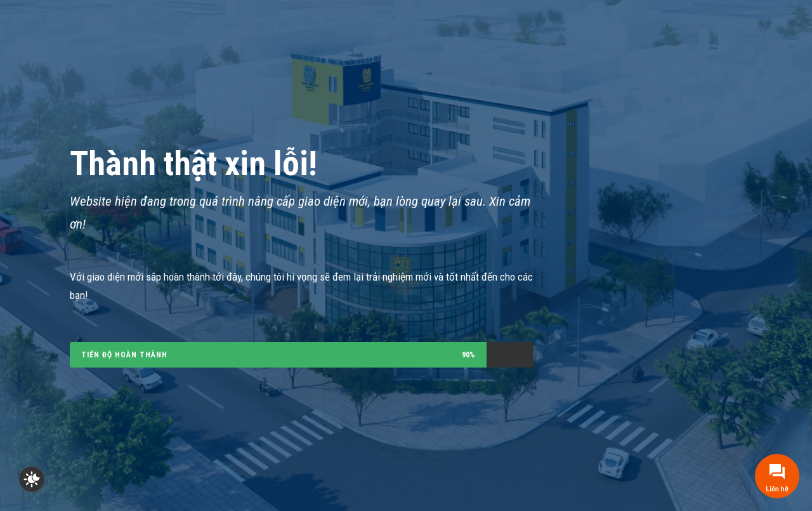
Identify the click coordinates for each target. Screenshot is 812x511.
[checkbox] (32, 479)
